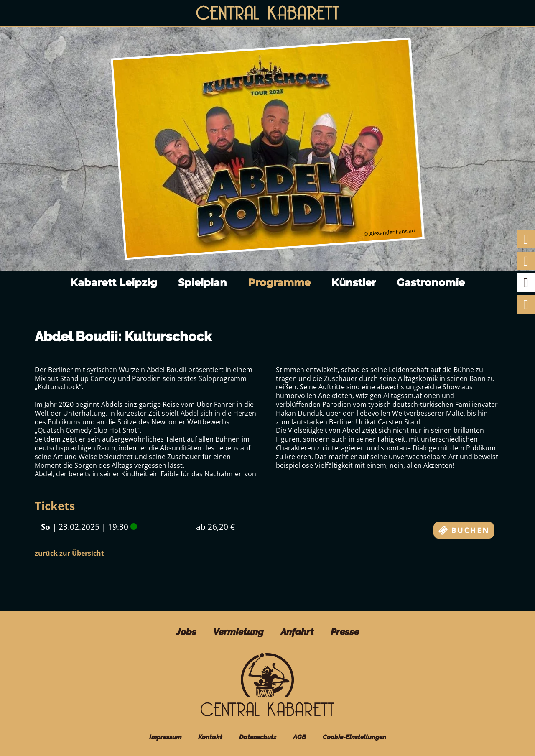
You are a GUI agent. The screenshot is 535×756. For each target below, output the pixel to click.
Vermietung (238, 632)
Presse (345, 632)
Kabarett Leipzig (114, 282)
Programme (279, 282)
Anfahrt (297, 632)
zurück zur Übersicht (69, 553)
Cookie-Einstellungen (354, 737)
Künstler (354, 282)
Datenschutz (258, 737)
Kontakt (210, 737)
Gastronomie (431, 282)
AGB (299, 737)
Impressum (165, 737)
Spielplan (203, 282)
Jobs (186, 632)
